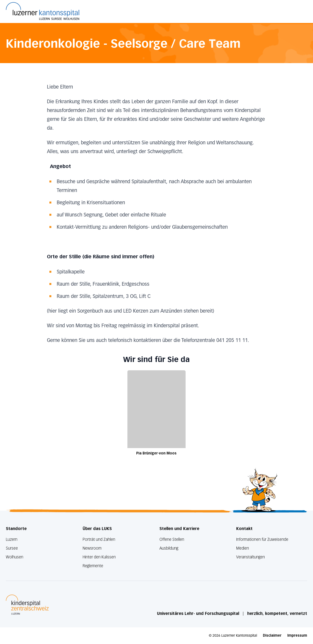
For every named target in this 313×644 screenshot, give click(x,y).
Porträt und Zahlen (99, 539)
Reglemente (93, 566)
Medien (243, 548)
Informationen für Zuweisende (262, 539)
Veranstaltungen (251, 557)
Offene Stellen (172, 539)
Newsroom (92, 548)
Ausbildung (169, 548)
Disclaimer (272, 636)
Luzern (12, 539)
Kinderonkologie (53, 44)
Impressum (297, 636)
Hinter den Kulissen (99, 557)
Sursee (12, 548)
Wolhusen (15, 557)
